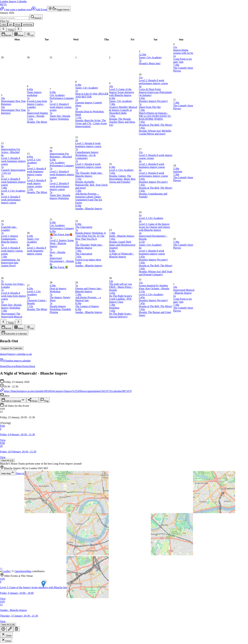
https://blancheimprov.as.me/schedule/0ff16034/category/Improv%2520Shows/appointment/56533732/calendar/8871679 (66, 391)
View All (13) (7, 461)
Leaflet (5, 571)
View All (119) (8, 625)
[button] (124, 416)
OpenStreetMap (23, 571)
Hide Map (8, 473)
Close (6, 635)
